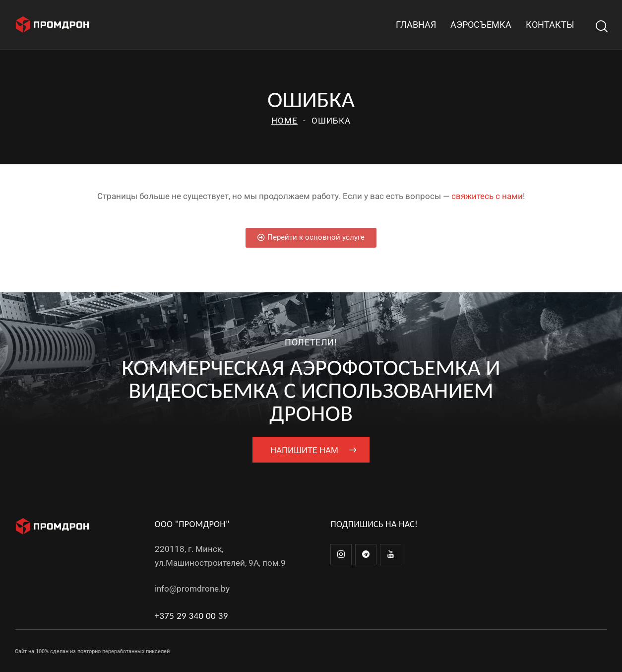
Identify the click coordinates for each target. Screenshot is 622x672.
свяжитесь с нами (487, 196)
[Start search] (601, 27)
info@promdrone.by (192, 589)
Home (284, 121)
